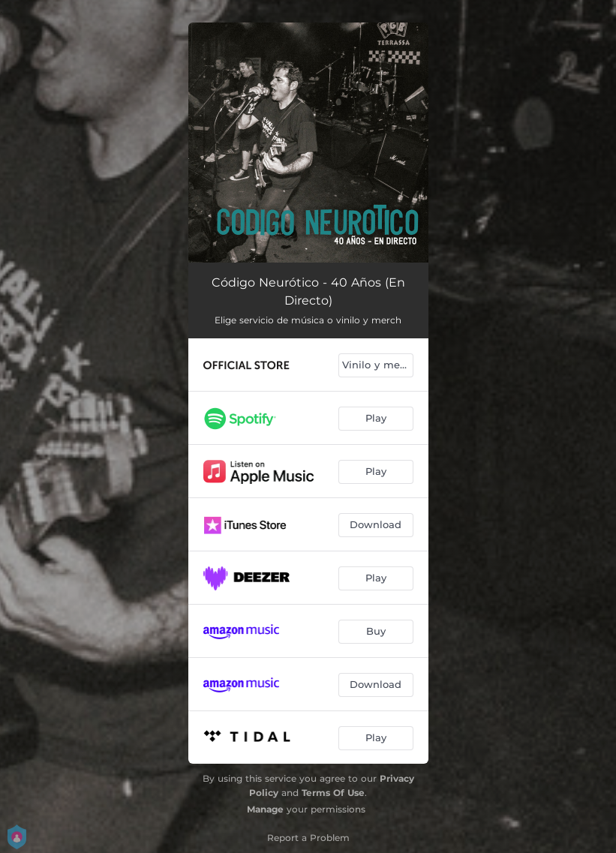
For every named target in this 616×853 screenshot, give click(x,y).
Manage (265, 809)
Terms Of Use (333, 793)
